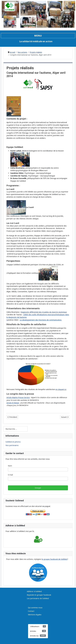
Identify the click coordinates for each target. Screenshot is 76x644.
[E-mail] (38, 479)
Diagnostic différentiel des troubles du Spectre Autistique (44, 312)
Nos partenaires (12, 445)
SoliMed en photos (13, 442)
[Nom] (38, 469)
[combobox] (16, 429)
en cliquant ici (61, 389)
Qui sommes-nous (35, 608)
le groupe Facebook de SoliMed (55, 559)
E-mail (10, 475)
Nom (10, 466)
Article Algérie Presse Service (18, 397)
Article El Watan (13, 403)
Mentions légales (35, 615)
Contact (31, 611)
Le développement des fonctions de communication (41, 320)
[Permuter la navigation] (38, 36)
